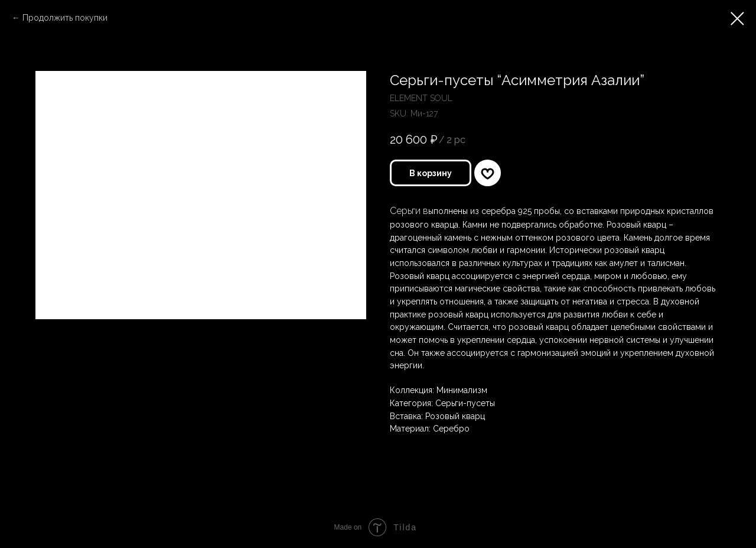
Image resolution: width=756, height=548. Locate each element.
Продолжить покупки (65, 18)
